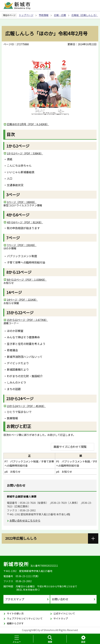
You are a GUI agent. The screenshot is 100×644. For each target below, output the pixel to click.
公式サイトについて (64, 613)
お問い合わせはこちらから (25, 520)
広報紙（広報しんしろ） (85, 15)
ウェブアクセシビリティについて (25, 618)
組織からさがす (15, 623)
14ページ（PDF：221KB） (22, 300)
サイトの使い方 (15, 613)
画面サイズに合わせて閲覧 (70, 447)
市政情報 (44, 15)
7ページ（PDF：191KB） (22, 245)
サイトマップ (61, 618)
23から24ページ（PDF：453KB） (26, 406)
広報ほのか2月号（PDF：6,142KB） (28, 124)
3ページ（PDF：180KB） (22, 202)
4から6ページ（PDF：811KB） (25, 222)
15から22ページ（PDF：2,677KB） (27, 320)
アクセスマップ (15, 599)
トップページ (26, 15)
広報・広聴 (60, 15)
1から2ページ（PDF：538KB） (25, 153)
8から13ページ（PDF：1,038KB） (27, 280)
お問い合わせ (60, 599)
